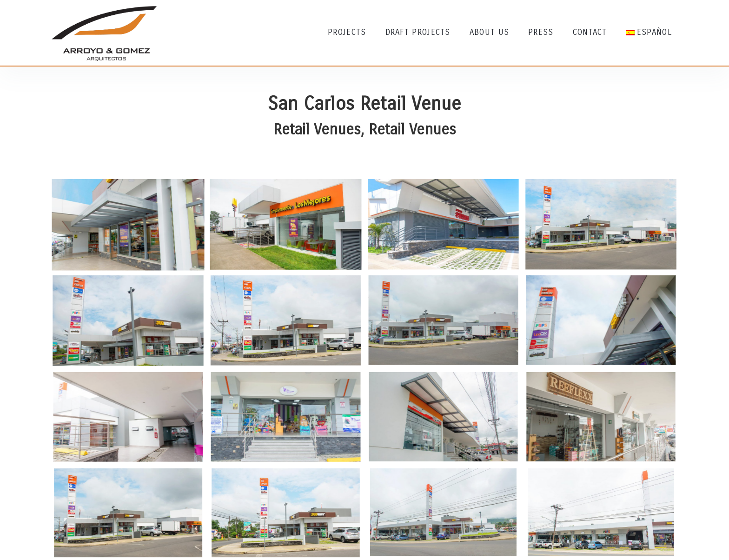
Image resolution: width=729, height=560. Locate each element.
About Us (489, 32)
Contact (590, 32)
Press (541, 32)
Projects (347, 32)
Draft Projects (418, 32)
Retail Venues (317, 130)
